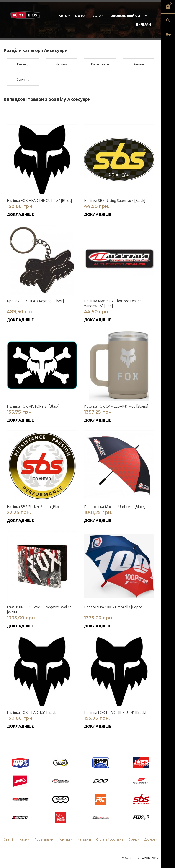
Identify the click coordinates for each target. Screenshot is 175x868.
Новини (24, 839)
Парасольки (100, 64)
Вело (97, 16)
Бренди (134, 839)
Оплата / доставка (110, 839)
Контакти (65, 839)
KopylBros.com (134, 858)
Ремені (139, 64)
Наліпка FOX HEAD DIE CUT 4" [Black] (115, 712)
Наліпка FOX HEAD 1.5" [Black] (32, 712)
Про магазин (44, 839)
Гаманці (23, 64)
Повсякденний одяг (126, 16)
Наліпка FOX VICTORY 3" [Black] (33, 406)
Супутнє (23, 80)
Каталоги (84, 839)
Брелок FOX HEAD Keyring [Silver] (35, 301)
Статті (8, 839)
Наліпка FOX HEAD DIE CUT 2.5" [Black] (39, 201)
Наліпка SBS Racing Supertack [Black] (115, 201)
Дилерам (143, 24)
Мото (80, 16)
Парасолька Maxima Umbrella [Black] (115, 507)
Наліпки (61, 64)
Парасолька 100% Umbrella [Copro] (114, 607)
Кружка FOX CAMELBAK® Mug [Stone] (116, 406)
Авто (63, 16)
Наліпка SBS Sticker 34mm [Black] (35, 507)
